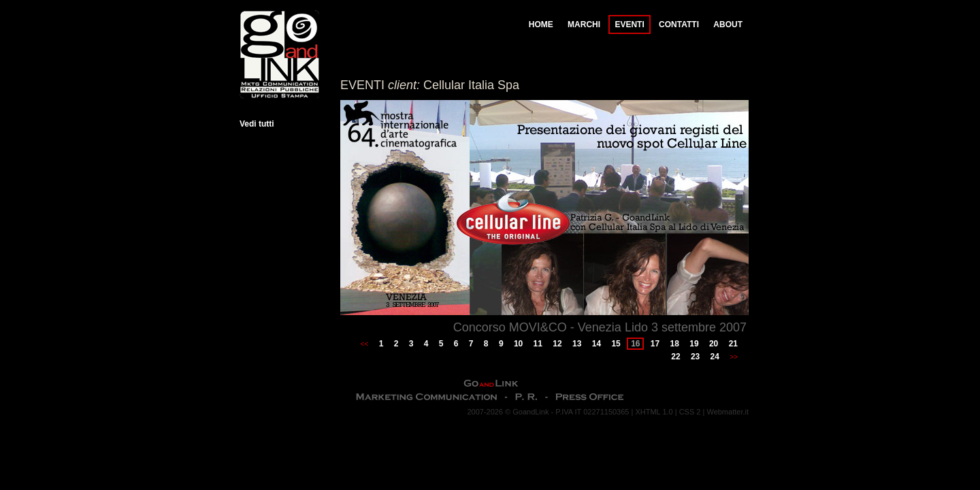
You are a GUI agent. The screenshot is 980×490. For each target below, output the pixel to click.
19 (694, 344)
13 (577, 344)
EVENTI (629, 24)
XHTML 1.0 (654, 412)
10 (518, 344)
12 (557, 344)
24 (715, 357)
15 (616, 344)
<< (365, 344)
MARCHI (584, 24)
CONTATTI (679, 24)
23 (695, 357)
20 (714, 344)
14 (597, 344)
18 (675, 344)
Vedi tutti (257, 124)
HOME (541, 24)
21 (733, 344)
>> (734, 357)
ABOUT (728, 24)
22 (675, 357)
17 (655, 344)
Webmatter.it (728, 412)
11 (538, 344)
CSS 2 (690, 412)
